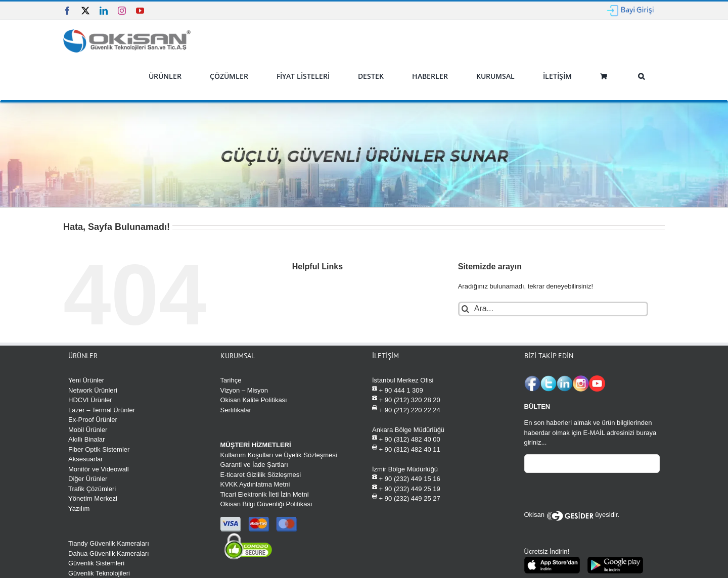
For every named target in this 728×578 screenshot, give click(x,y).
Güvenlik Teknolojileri (99, 573)
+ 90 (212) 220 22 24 (406, 410)
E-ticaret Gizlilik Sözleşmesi (261, 475)
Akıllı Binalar (86, 439)
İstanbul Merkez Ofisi (403, 380)
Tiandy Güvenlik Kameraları (109, 543)
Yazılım (79, 509)
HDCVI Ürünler (90, 400)
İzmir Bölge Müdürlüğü (405, 469)
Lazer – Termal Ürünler (102, 410)
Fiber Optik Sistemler (99, 449)
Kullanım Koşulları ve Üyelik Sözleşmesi (279, 455)
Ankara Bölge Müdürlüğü (408, 430)
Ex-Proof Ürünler (93, 420)
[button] (641, 76)
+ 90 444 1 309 (398, 390)
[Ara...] (553, 309)
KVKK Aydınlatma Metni (255, 484)
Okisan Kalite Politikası (254, 400)
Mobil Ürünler (88, 430)
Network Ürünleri (93, 390)
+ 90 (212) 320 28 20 (406, 399)
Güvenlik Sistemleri (96, 563)
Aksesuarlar (86, 459)
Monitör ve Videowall (99, 469)
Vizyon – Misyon (244, 390)
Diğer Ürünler (88, 479)
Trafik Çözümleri (92, 489)
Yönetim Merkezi (93, 498)
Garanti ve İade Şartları (254, 465)
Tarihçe (231, 380)
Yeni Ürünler (86, 380)
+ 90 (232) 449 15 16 (406, 478)
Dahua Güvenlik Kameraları (109, 553)
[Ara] (465, 309)
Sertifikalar (236, 410)
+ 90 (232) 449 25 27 (406, 498)
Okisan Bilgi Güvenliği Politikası (266, 504)
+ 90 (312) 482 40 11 (406, 449)
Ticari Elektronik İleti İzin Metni (265, 494)
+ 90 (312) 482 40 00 (406, 439)
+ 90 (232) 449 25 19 (406, 488)
